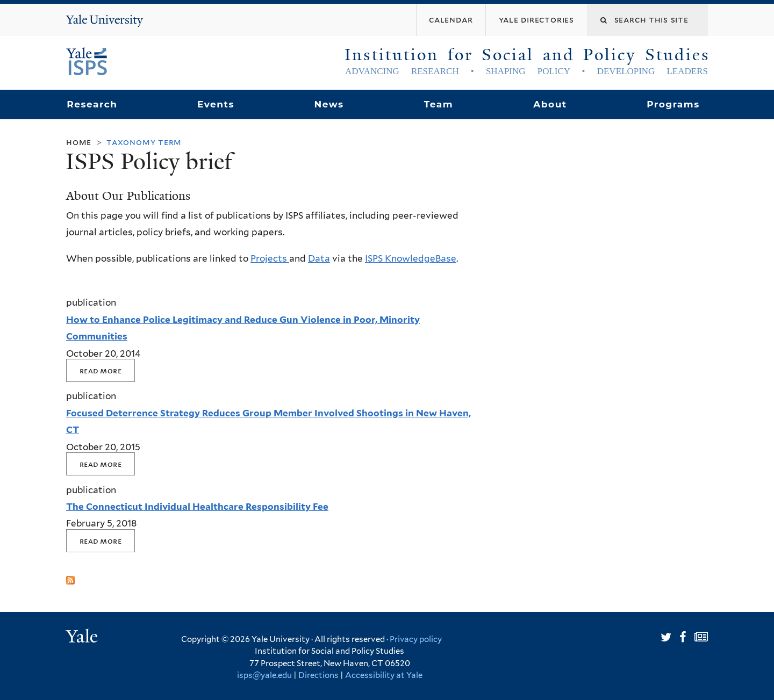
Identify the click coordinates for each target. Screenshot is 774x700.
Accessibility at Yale (384, 675)
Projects (270, 258)
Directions (318, 675)
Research (92, 104)
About (550, 104)
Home (79, 142)
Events (216, 104)
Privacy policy (416, 639)
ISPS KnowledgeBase (411, 258)
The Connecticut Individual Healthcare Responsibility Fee (197, 507)
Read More (101, 370)
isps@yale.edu (264, 675)
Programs (673, 104)
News (329, 104)
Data (319, 258)
